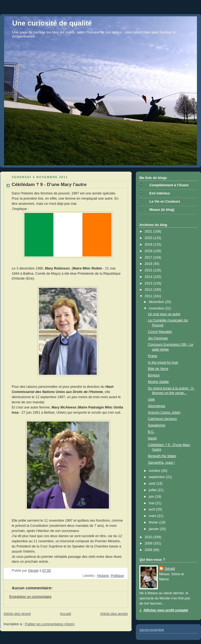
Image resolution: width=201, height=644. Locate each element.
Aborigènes (157, 406)
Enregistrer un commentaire (30, 597)
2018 (149, 251)
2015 (149, 270)
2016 (149, 264)
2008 (149, 550)
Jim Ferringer (158, 338)
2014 (149, 277)
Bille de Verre (158, 369)
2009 (149, 543)
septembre (157, 477)
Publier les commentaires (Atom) (50, 624)
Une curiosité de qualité (52, 23)
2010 (149, 537)
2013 (149, 283)
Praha (153, 356)
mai (152, 503)
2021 (149, 231)
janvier (154, 529)
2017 (149, 258)
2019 (149, 244)
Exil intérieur (160, 193)
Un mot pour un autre (164, 314)
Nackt (152, 438)
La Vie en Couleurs (165, 202)
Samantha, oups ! (161, 463)
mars (153, 516)
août (153, 484)
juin (152, 497)
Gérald (170, 569)
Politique (117, 576)
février (154, 522)
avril (153, 509)
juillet (153, 490)
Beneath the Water (162, 456)
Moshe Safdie (158, 382)
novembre (157, 308)
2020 (149, 238)
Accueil (66, 614)
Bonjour (154, 375)
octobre (155, 471)
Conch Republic (160, 332)
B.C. (151, 432)
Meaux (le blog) (162, 210)
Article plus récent (17, 614)
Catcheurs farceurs (163, 419)
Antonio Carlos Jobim (164, 413)
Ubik (151, 400)
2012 (149, 290)
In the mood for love (163, 363)
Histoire (103, 576)
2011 (149, 296)
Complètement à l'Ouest (169, 185)
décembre (157, 302)
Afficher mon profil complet (166, 610)
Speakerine (157, 425)
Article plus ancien (114, 614)
